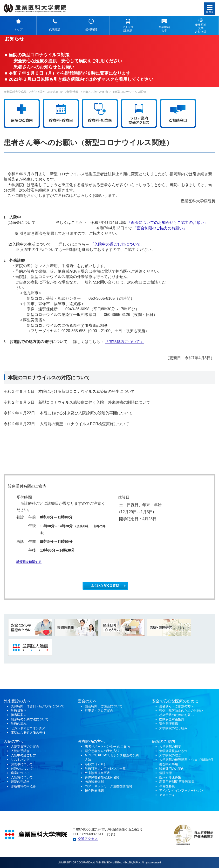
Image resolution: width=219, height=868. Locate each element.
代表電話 (55, 29)
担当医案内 (19, 715)
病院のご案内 (164, 741)
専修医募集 (167, 786)
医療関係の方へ (91, 741)
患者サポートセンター (101, 747)
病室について (20, 773)
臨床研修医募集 (170, 777)
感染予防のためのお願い (176, 715)
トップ (18, 29)
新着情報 (73, 92)
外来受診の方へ (17, 701)
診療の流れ (19, 724)
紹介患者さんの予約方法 (102, 751)
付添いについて (22, 769)
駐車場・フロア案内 (99, 711)
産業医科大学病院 (15, 92)
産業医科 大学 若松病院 (201, 28)
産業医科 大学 (164, 29)
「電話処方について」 (124, 342)
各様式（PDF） (96, 764)
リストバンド (20, 760)
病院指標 (165, 773)
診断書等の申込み (23, 786)
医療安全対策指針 (172, 719)
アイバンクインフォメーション (181, 791)
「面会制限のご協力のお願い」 (160, 228)
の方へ (91, 701)
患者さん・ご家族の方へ (176, 706)
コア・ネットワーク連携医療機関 (108, 786)
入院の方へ (13, 741)
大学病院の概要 (170, 747)
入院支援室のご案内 (25, 747)
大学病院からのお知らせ (47, 92)
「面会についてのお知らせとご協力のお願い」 (168, 222)
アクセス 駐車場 (128, 29)
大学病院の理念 (170, 755)
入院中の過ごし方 (23, 755)
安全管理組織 (169, 724)
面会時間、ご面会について (104, 706)
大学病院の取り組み (173, 728)
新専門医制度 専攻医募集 (177, 782)
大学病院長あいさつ (173, 751)
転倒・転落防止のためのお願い (181, 711)
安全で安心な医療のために (175, 701)
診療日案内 (19, 711)
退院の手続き (20, 782)
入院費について (22, 777)
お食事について (22, 764)
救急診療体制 (94, 782)
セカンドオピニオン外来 (28, 728)
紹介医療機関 (95, 791)
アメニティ (167, 795)
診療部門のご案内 (172, 769)
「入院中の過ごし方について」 (117, 244)
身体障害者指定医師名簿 (102, 777)
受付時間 (91, 29)
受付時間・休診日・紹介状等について (38, 706)
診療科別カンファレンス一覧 (105, 769)
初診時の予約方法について (30, 719)
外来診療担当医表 (97, 773)
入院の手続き (20, 751)
